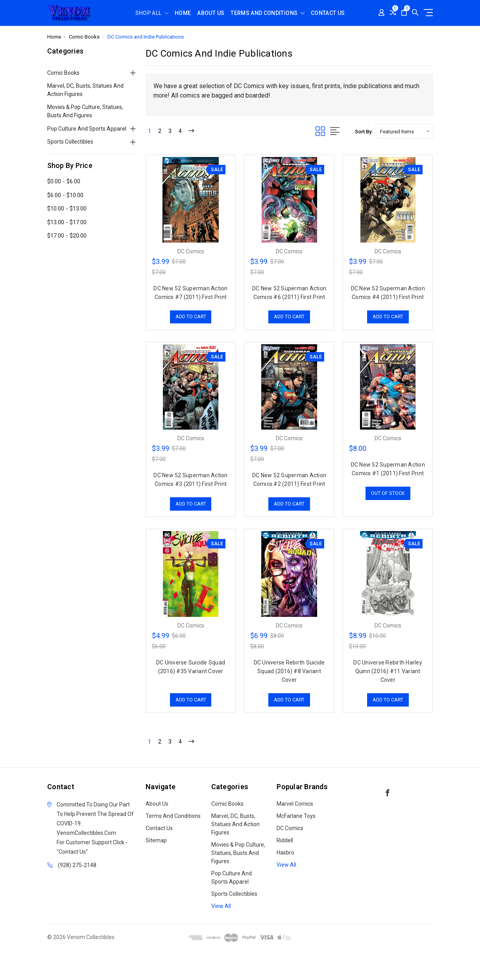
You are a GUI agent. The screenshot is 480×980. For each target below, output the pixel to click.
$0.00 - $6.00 (64, 181)
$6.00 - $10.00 (65, 195)
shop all (152, 13)
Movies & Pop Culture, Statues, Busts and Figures (85, 111)
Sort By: (364, 132)
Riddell (285, 840)
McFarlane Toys (296, 816)
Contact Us (328, 13)
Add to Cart (191, 317)
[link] (240, 966)
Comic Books (63, 73)
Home (183, 13)
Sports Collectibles (70, 142)
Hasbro (285, 853)
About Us (211, 13)
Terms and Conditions (268, 13)
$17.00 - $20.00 (67, 236)
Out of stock (388, 493)
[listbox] (404, 131)
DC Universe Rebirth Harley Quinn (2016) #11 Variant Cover (388, 671)
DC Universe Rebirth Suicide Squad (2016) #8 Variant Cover (289, 671)
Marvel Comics (295, 804)
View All (221, 906)
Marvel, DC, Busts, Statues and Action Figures (85, 90)
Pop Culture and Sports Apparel (87, 129)
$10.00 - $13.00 (67, 209)
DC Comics (290, 828)
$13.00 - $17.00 (67, 222)
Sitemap (156, 840)
